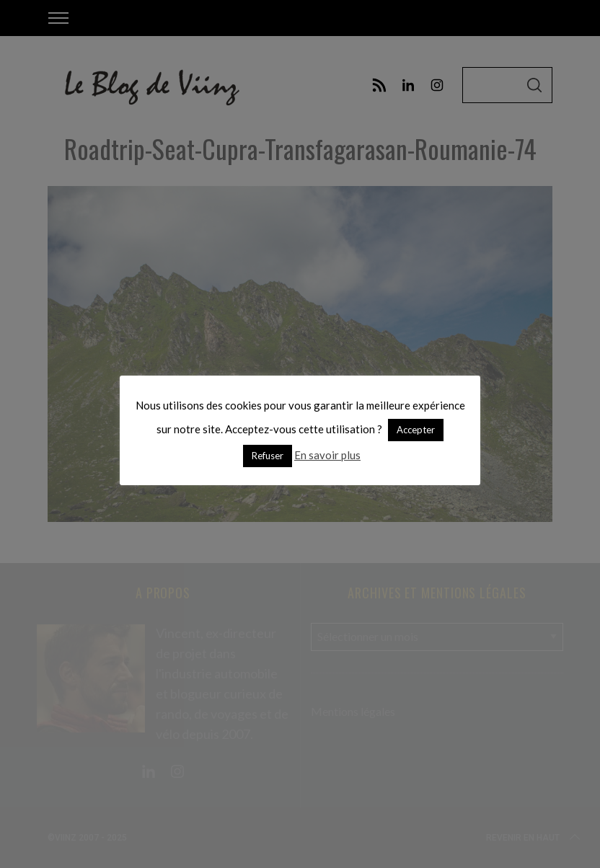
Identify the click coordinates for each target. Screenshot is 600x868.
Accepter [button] (416, 430)
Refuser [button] (268, 456)
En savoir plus (327, 455)
